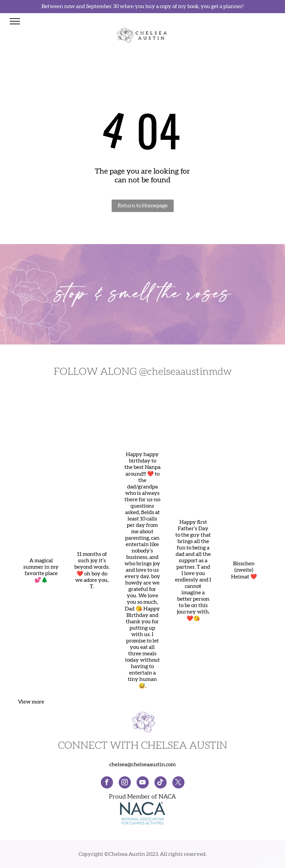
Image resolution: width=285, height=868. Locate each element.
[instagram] (125, 783)
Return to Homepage (143, 206)
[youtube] (143, 783)
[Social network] (161, 783)
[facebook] (107, 783)
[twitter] (178, 783)
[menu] (15, 21)
